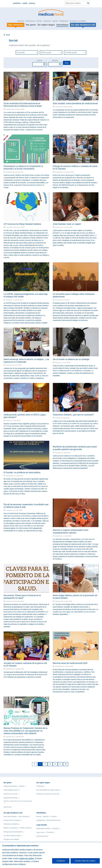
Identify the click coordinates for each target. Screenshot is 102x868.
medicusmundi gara (10, 786)
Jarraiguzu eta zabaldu (78, 21)
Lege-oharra (41, 832)
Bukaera (55, 60)
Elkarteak (21, 21)
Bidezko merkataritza (11, 828)
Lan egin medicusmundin (12, 836)
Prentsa (53, 816)
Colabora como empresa (12, 820)
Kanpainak (47, 21)
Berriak (39, 21)
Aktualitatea (62, 25)
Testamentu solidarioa (11, 824)
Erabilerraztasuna (42, 836)
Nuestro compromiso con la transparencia (18, 801)
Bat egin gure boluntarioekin (13, 832)
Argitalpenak (64, 21)
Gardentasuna (30, 21)
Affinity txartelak (25, 828)
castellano (17, 3)
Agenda (55, 21)
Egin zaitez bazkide (10, 816)
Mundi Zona (8, 807)
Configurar (61, 861)
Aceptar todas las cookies (85, 861)
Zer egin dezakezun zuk (13, 813)
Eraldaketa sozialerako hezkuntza (48, 794)
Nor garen (31, 25)
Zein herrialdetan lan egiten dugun (48, 790)
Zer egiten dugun (46, 25)
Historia (22, 786)
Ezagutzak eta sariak (11, 798)
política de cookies (27, 858)
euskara (32, 3)
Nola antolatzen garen (11, 790)
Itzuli (8, 35)
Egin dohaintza (24, 816)
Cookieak (50, 832)
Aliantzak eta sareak (10, 794)
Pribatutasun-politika (43, 828)
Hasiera (39, 60)
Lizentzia (55, 828)
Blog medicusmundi (54, 820)
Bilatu (67, 63)
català (25, 3)
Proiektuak (40, 786)
